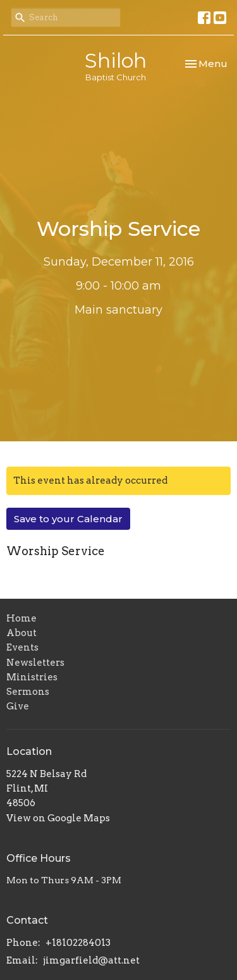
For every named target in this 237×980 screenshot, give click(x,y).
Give (18, 706)
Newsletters (35, 663)
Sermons (28, 692)
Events (22, 647)
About (21, 633)
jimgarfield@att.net (91, 960)
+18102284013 (78, 943)
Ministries (32, 677)
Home (21, 618)
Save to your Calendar (68, 519)
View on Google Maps (58, 818)
